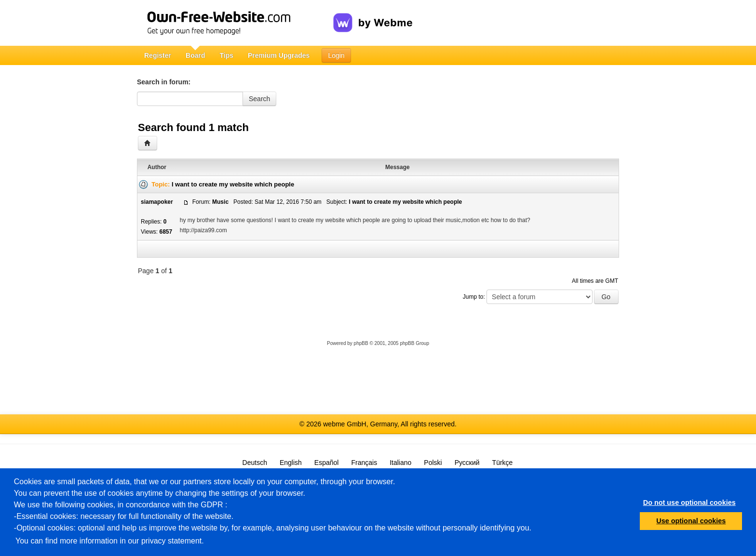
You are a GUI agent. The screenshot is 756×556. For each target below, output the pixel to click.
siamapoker (157, 202)
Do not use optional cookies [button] (689, 503)
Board (195, 55)
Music (220, 202)
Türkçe (503, 463)
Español (327, 463)
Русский (467, 463)
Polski (433, 463)
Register (158, 55)
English (291, 463)
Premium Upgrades (279, 55)
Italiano (400, 463)
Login (336, 55)
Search (259, 99)
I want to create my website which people (233, 184)
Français (364, 463)
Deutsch (255, 463)
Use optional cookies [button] (691, 521)
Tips (226, 55)
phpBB (361, 343)
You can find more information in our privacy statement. (110, 541)
